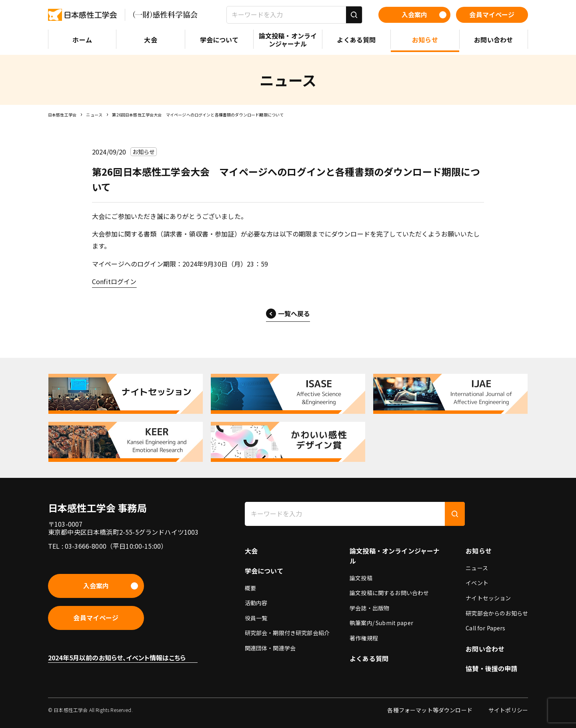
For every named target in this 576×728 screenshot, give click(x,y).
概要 (250, 588)
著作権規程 (364, 638)
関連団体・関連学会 (270, 648)
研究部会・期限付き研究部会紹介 (287, 633)
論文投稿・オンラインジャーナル (395, 556)
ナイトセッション (488, 598)
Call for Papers (485, 628)
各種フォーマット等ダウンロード (430, 710)
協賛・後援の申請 (491, 668)
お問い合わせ (485, 649)
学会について (264, 571)
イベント (477, 583)
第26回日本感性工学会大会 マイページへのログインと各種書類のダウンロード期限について (198, 115)
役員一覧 (256, 618)
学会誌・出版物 (369, 608)
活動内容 (256, 603)
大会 (251, 551)
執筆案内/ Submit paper (381, 623)
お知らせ (479, 551)
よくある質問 (369, 658)
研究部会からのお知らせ (497, 613)
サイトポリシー (508, 710)
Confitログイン (114, 281)
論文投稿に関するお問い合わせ (389, 593)
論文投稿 (361, 578)
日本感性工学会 (62, 115)
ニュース (94, 115)
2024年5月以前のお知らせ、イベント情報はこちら (117, 658)
